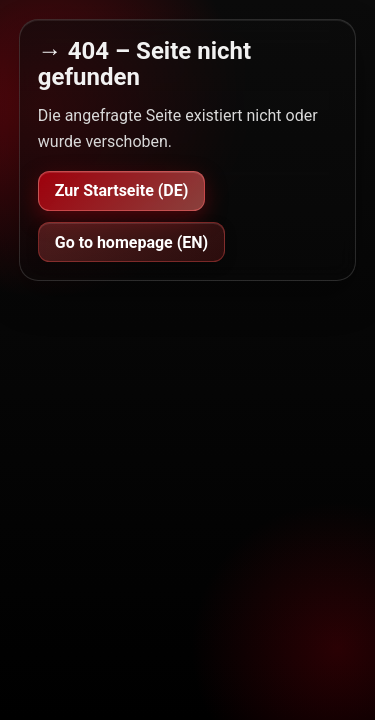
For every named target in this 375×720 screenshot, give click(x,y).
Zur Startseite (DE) (122, 190)
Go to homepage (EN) (131, 242)
